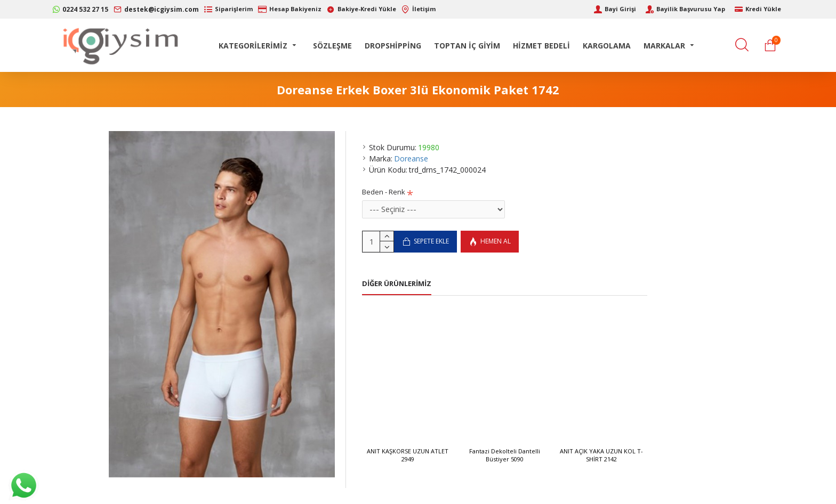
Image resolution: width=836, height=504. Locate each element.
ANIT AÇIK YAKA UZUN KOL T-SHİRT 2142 (601, 455)
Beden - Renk (384, 192)
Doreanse (411, 158)
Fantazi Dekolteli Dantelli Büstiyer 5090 (505, 455)
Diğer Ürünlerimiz (397, 284)
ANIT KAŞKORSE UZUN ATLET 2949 (408, 455)
